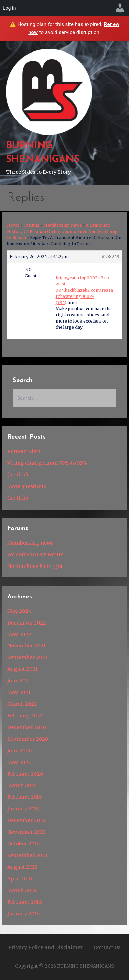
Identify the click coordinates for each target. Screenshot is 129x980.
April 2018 (20, 879)
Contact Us (107, 947)
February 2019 (24, 797)
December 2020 (27, 727)
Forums (31, 225)
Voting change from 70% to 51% (47, 463)
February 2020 (25, 774)
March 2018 (22, 890)
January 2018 (23, 914)
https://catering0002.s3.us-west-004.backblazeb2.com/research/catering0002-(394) (84, 290)
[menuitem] (120, 8)
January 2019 (23, 809)
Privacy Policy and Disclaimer (45, 947)
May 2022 (19, 634)
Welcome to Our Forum (35, 555)
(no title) (18, 475)
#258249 (110, 256)
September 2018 (27, 855)
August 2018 (22, 867)
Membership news (63, 225)
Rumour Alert (24, 451)
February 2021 (25, 716)
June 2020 (19, 751)
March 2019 (21, 785)
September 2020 (28, 739)
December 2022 (27, 623)
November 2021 (26, 646)
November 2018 (26, 832)
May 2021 (19, 692)
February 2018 (25, 902)
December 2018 (26, 820)
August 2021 (23, 669)
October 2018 (23, 844)
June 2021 (19, 681)
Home (13, 225)
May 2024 (19, 611)
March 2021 (22, 704)
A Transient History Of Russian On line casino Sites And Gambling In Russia (62, 231)
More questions (27, 486)
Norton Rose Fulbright (35, 566)
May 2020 (19, 762)
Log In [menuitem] (9, 8)
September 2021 (27, 657)
